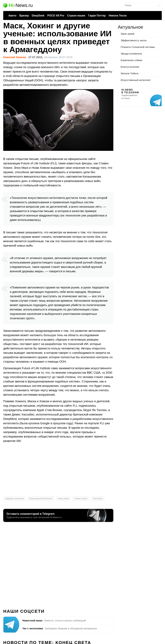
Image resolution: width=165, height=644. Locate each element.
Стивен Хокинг (81, 499)
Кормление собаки (131, 60)
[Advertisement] (58, 470)
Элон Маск (98, 499)
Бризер (24, 16)
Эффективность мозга (134, 40)
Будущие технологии (15, 499)
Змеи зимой (128, 34)
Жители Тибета (129, 74)
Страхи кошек (76, 16)
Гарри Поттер (97, 16)
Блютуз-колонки (130, 67)
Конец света (63, 499)
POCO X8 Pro (56, 16)
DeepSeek (38, 16)
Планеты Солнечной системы (138, 47)
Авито (12, 16)
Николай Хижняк (15, 57)
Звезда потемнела (131, 54)
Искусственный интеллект (41, 499)
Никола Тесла (118, 16)
